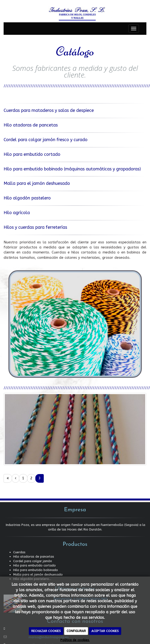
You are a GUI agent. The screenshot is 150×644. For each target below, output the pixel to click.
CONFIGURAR (76, 631)
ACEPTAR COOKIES (105, 631)
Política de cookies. (75, 640)
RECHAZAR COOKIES (46, 631)
